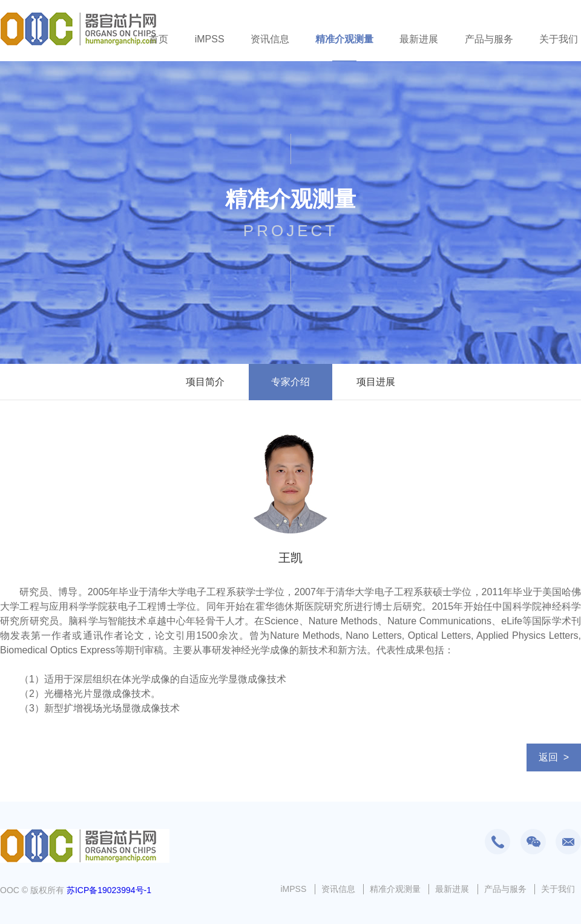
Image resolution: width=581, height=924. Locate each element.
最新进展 (419, 39)
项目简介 (205, 382)
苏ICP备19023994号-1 (109, 890)
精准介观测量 (344, 39)
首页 (159, 39)
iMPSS (210, 39)
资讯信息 (270, 39)
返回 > (554, 757)
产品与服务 (489, 39)
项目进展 (376, 382)
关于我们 (559, 39)
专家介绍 (290, 382)
